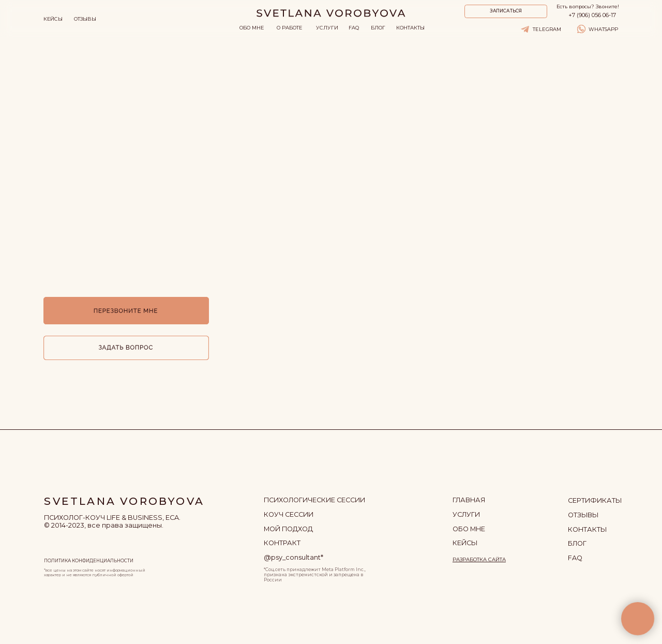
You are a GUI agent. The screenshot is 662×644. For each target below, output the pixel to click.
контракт (282, 543)
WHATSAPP (603, 29)
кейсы (465, 543)
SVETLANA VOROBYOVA (124, 501)
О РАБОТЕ (289, 28)
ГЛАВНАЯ (469, 500)
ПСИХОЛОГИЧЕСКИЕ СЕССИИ (314, 500)
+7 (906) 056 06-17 (592, 15)
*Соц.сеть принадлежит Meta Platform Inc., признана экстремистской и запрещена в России (315, 575)
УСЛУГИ (327, 28)
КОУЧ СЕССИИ (289, 514)
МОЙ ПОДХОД (288, 529)
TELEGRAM (547, 29)
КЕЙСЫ (53, 19)
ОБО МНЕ (252, 28)
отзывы (583, 515)
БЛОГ (378, 28)
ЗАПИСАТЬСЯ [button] (506, 11)
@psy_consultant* (294, 557)
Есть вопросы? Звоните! (588, 6)
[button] (126, 348)
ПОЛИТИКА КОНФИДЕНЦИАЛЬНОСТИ (89, 561)
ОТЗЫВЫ (85, 19)
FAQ (354, 28)
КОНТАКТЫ (410, 28)
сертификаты (595, 500)
